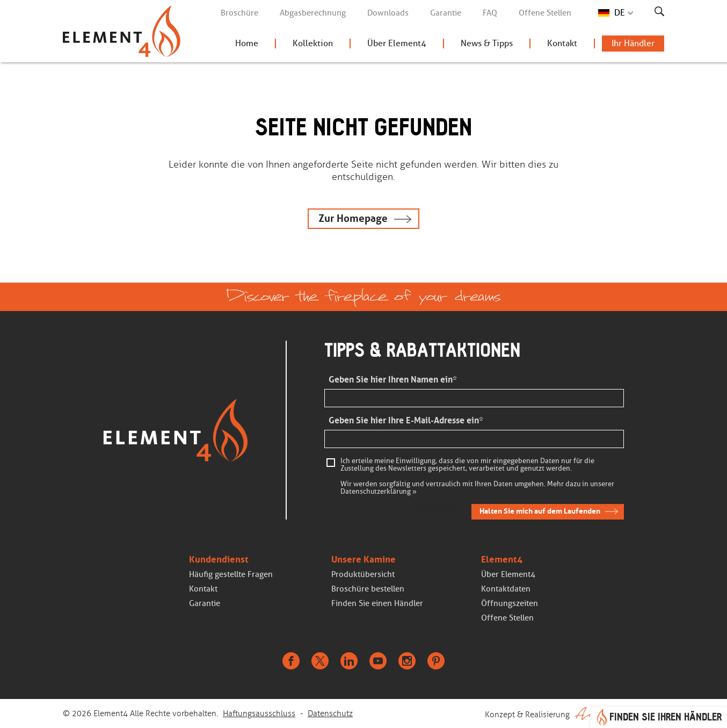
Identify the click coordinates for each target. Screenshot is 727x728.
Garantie (446, 13)
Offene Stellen (545, 13)
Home (247, 43)
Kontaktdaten (506, 589)
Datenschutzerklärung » (379, 492)
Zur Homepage (353, 218)
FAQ (490, 13)
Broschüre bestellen (368, 589)
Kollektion (313, 43)
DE (620, 13)
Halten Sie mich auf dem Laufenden (540, 511)
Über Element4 (397, 43)
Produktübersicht (363, 574)
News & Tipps (487, 43)
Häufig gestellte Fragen (231, 574)
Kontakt (562, 43)
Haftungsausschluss (259, 713)
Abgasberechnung (313, 13)
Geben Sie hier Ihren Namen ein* (393, 380)
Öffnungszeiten (510, 603)
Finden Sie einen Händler (377, 603)
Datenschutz (330, 713)
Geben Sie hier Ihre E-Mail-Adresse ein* (406, 420)
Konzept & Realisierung (575, 713)
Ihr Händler (633, 43)
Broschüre (239, 13)
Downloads (388, 13)
